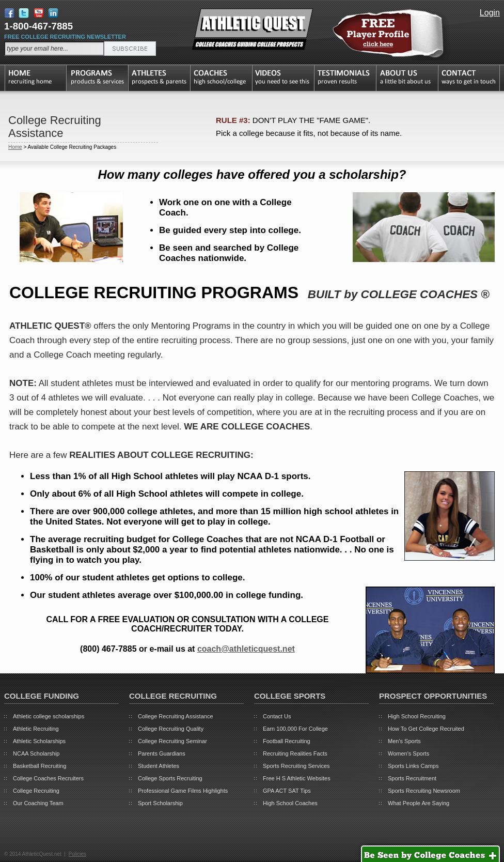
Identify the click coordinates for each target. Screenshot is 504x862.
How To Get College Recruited (426, 729)
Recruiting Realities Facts (295, 753)
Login (490, 13)
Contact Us (277, 716)
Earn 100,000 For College (295, 729)
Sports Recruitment (412, 778)
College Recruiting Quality (171, 729)
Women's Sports (408, 753)
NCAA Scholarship (36, 753)
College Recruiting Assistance (176, 716)
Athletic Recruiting (36, 729)
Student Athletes (159, 766)
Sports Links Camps (413, 766)
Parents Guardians (162, 753)
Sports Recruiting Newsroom (424, 791)
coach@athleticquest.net (246, 649)
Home (15, 147)
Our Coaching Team (38, 803)
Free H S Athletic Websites (297, 778)
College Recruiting (36, 791)
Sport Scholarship (160, 803)
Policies (77, 854)
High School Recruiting (417, 716)
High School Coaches (290, 803)
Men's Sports (404, 741)
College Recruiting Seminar (172, 741)
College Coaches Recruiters (48, 778)
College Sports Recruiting (170, 778)
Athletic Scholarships (39, 741)
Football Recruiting (287, 741)
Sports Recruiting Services (296, 766)
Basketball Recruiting (40, 766)
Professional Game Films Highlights (183, 791)
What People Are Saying (419, 803)
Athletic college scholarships (49, 716)
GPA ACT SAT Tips (287, 791)
